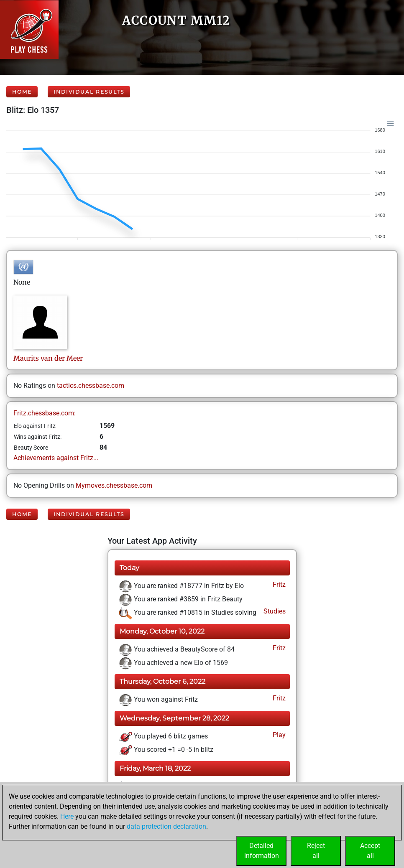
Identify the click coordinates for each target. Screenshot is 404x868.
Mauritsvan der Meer (48, 358)
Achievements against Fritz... (56, 458)
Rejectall (316, 851)
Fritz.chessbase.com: (45, 413)
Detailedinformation (262, 851)
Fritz (278, 584)
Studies (274, 611)
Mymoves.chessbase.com (114, 485)
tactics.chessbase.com (91, 386)
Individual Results (89, 92)
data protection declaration (166, 826)
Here (67, 816)
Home (22, 92)
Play (278, 735)
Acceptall (370, 851)
